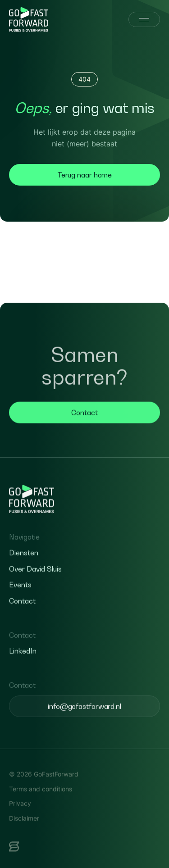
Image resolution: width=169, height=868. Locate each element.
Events (20, 604)
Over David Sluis (35, 587)
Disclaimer (24, 837)
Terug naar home (85, 175)
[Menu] (144, 19)
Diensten (24, 572)
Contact (84, 431)
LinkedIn (23, 669)
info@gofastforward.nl (84, 725)
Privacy (20, 822)
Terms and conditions (41, 807)
